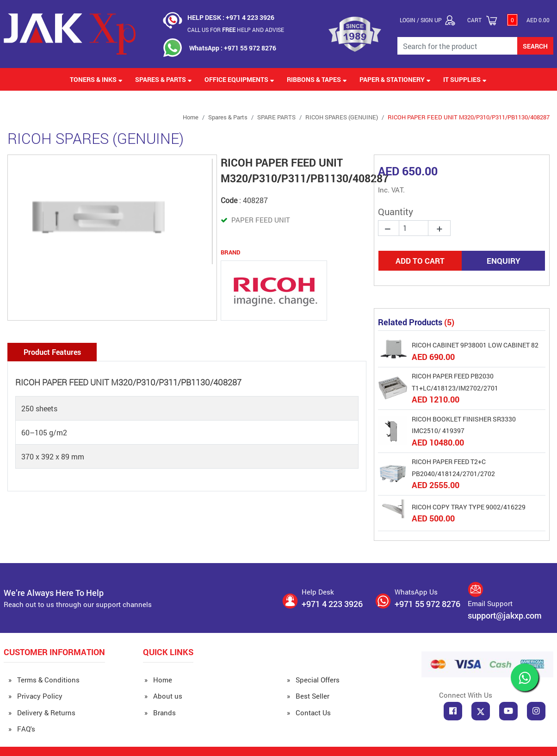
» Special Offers (313, 680)
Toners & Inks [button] (96, 79)
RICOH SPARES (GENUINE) (342, 117)
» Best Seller (308, 696)
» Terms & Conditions (44, 680)
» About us (163, 696)
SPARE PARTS (276, 117)
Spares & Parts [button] (164, 79)
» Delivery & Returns (42, 713)
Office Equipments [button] (239, 79)
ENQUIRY (504, 261)
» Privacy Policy (35, 696)
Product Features (52, 352)
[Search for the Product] (458, 46)
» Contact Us (309, 713)
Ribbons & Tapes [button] (317, 79)
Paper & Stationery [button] (395, 79)
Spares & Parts (228, 117)
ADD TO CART (420, 261)
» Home (158, 680)
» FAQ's (22, 729)
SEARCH (535, 46)
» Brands (160, 713)
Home (191, 117)
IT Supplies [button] (465, 79)
